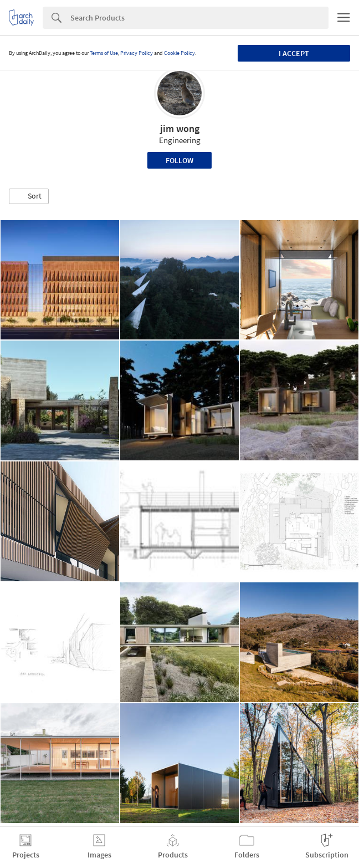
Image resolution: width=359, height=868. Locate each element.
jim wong (180, 128)
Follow (179, 160)
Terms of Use (104, 53)
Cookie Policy (179, 53)
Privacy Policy (137, 53)
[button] (29, 196)
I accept (294, 53)
